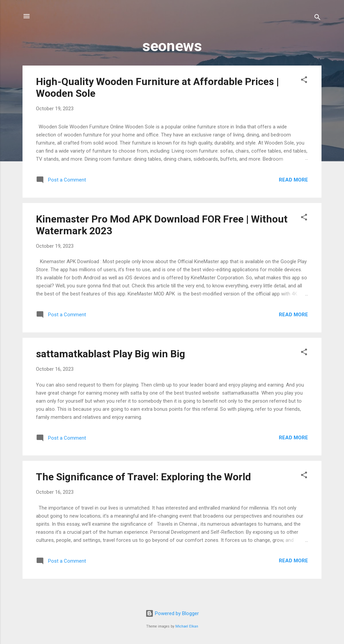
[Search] (317, 18)
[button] (304, 81)
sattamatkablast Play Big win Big (111, 354)
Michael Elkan (187, 626)
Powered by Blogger (172, 613)
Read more (293, 180)
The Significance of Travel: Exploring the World (143, 477)
